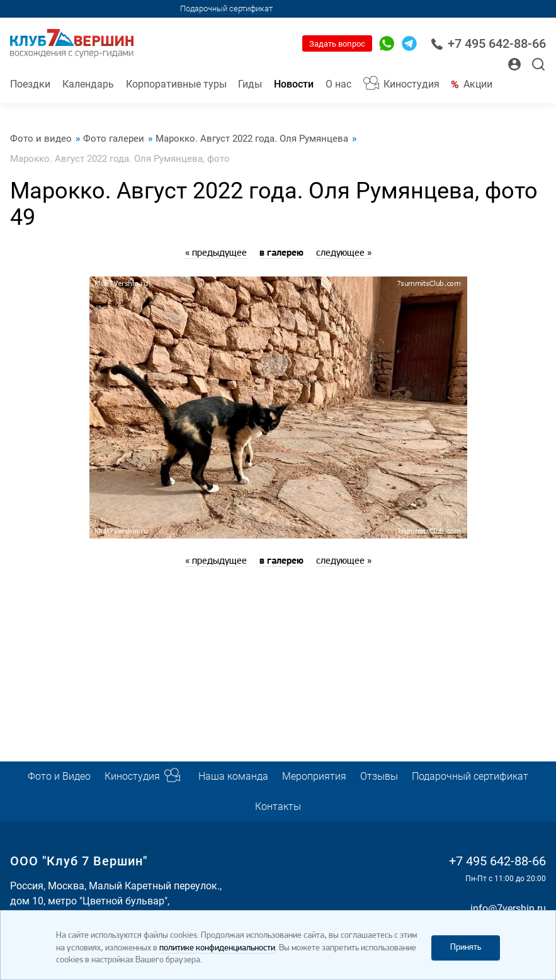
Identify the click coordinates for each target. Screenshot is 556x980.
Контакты (278, 806)
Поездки (30, 84)
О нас (338, 84)
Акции (478, 84)
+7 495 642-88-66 (488, 44)
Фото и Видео (59, 776)
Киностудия (411, 84)
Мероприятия (314, 776)
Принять (466, 948)
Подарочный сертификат (226, 9)
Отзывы (379, 776)
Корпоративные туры (176, 84)
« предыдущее (216, 253)
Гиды (250, 84)
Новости (294, 84)
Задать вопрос (337, 44)
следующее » (344, 253)
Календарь (88, 84)
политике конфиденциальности (217, 948)
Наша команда (233, 776)
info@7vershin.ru (508, 909)
